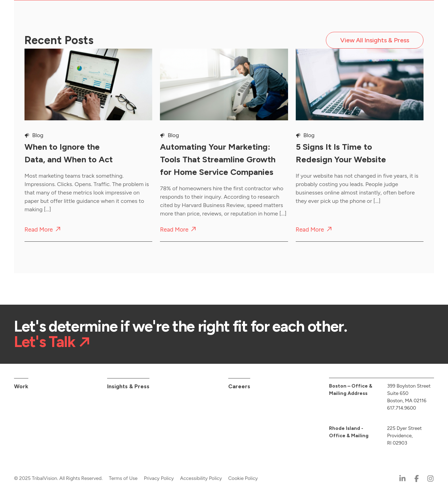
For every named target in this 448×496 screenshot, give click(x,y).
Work (21, 386)
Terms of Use (123, 478)
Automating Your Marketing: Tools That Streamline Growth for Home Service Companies (218, 159)
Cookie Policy (243, 478)
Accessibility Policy (201, 478)
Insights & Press (128, 386)
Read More (39, 230)
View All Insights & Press (375, 40)
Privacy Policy (159, 478)
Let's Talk (45, 342)
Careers (239, 386)
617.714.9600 (402, 408)
